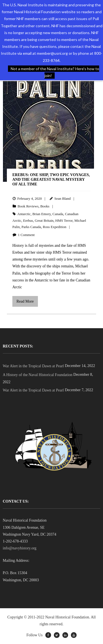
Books (45, 206)
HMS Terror (64, 220)
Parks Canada (31, 227)
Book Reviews (28, 206)
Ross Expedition (55, 227)
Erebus (28, 220)
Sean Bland (63, 198)
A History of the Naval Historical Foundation (38, 375)
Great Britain (44, 220)
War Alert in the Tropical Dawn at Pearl (33, 366)
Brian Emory (42, 214)
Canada (58, 214)
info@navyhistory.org (20, 548)
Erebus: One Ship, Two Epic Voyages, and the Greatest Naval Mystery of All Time (51, 180)
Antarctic (24, 214)
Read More (25, 301)
